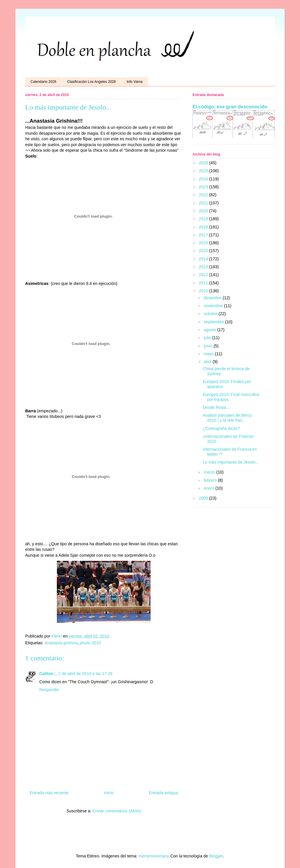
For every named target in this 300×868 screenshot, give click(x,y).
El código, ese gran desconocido (230, 107)
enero (209, 488)
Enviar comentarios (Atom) (117, 811)
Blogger (216, 856)
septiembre (214, 322)
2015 (204, 251)
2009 (204, 498)
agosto (210, 330)
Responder (49, 690)
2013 (204, 267)
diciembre (213, 298)
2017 (204, 235)
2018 (204, 227)
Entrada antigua (163, 793)
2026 (204, 163)
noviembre (214, 306)
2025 (204, 171)
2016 (204, 243)
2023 (204, 187)
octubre (211, 314)
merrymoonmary (153, 856)
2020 (204, 211)
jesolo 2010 (91, 643)
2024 (204, 179)
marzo (210, 472)
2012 (204, 275)
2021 (204, 203)
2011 (204, 283)
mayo (209, 354)
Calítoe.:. (48, 674)
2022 (204, 195)
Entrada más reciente (49, 793)
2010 (204, 291)
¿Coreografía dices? (221, 428)
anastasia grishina (61, 643)
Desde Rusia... (216, 407)
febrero (211, 480)
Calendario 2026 (43, 82)
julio (208, 338)
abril (208, 362)
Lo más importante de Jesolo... (231, 462)
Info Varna (134, 82)
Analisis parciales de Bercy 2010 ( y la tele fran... (227, 418)
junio (208, 346)
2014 (204, 259)
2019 (204, 219)
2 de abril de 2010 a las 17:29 (85, 674)
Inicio (109, 793)
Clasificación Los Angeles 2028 (91, 82)
